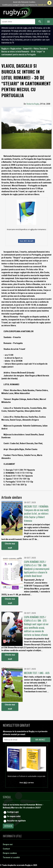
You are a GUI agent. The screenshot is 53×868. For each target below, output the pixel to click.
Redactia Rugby (33, 104)
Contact (6, 849)
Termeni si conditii (11, 857)
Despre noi (8, 844)
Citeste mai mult (10, 546)
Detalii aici (42, 5)
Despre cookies (10, 853)
